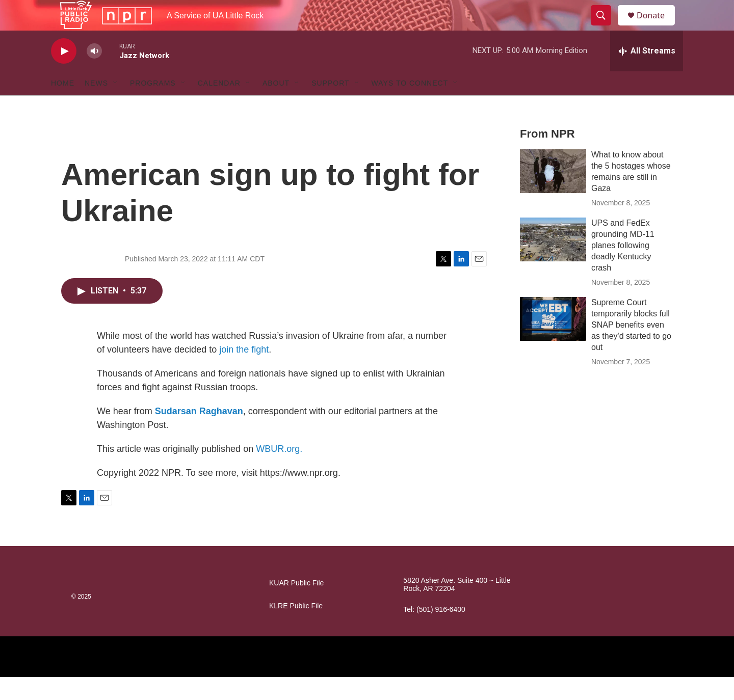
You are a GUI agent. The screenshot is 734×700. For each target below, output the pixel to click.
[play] (64, 74)
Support (330, 106)
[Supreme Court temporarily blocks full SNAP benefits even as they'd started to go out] (553, 342)
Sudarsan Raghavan (199, 434)
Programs (153, 106)
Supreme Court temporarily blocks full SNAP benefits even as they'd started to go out (631, 348)
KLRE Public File (296, 629)
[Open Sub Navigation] (116, 106)
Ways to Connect (410, 106)
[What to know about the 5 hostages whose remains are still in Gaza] (553, 194)
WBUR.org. (279, 472)
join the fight (244, 372)
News (96, 106)
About (276, 106)
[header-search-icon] (606, 27)
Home (63, 106)
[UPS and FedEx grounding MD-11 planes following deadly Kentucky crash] (553, 262)
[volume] (94, 74)
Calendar (219, 106)
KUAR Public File (296, 606)
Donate (657, 27)
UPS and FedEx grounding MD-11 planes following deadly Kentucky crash (623, 268)
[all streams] (647, 74)
